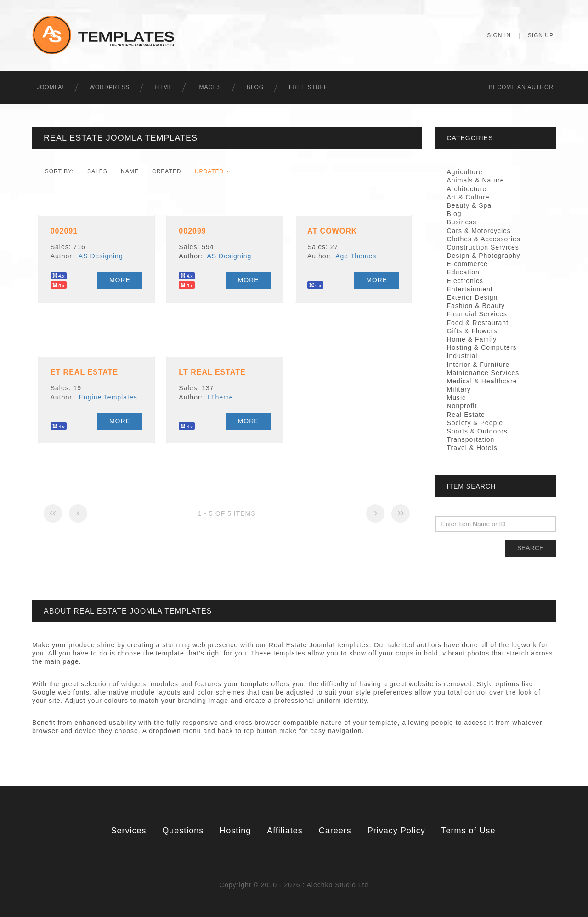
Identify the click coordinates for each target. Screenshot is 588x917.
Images (209, 87)
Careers (335, 831)
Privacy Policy (396, 831)
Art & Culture (468, 197)
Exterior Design (472, 297)
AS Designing (101, 256)
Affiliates (285, 831)
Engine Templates (108, 397)
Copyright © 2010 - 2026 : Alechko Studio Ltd (294, 885)
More (120, 280)
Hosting (235, 831)
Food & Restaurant (478, 323)
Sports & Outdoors (477, 431)
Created (167, 171)
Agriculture (465, 172)
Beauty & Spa (469, 205)
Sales (97, 171)
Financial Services (477, 314)
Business (462, 222)
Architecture (467, 189)
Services (128, 831)
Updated (209, 171)
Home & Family (472, 339)
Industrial (462, 356)
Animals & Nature (476, 180)
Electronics (465, 281)
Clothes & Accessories (484, 239)
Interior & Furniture (478, 365)
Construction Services (483, 247)
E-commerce (467, 264)
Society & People (475, 423)
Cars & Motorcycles (479, 231)
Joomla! (51, 87)
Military (459, 389)
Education (463, 272)
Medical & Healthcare (482, 381)
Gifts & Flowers (472, 331)
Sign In (499, 35)
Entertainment (470, 289)
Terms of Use (469, 831)
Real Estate (466, 415)
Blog (255, 87)
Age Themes (356, 256)
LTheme (220, 397)
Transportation (471, 439)
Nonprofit (462, 406)
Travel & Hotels (472, 448)
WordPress (110, 87)
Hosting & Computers (482, 347)
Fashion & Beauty (476, 306)
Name (130, 171)
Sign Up (541, 35)
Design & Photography (484, 256)
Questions (183, 831)
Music (457, 398)
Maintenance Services (483, 373)
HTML (163, 87)
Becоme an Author (521, 87)
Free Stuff (308, 87)
